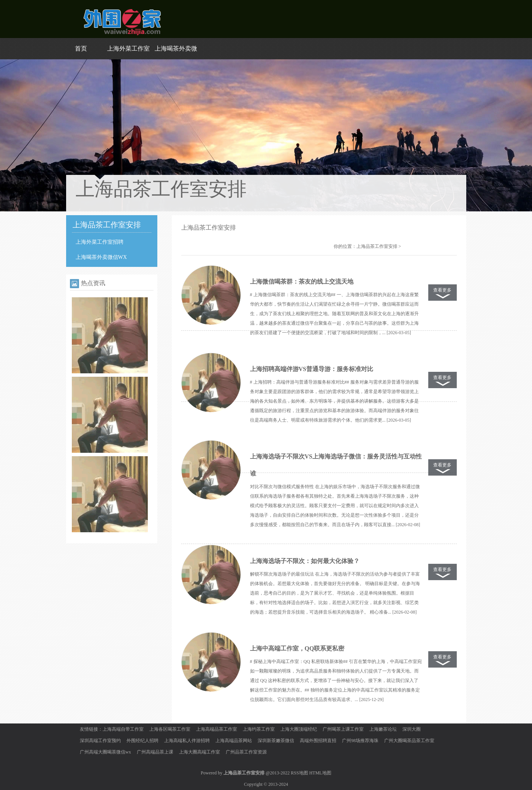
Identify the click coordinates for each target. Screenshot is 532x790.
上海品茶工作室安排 (377, 246)
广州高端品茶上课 (155, 752)
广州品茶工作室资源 (246, 752)
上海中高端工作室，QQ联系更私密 (297, 648)
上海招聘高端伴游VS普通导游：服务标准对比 (312, 369)
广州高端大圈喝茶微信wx (105, 752)
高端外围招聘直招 (318, 741)
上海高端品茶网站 (234, 741)
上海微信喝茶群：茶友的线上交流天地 (302, 282)
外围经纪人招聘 (142, 741)
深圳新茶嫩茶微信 (276, 741)
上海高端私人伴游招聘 (187, 741)
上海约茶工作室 (259, 729)
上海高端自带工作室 (123, 729)
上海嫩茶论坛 (383, 729)
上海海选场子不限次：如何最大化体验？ (305, 561)
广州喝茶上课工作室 (343, 729)
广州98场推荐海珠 (360, 741)
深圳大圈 (412, 729)
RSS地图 (299, 773)
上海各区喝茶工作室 (170, 729)
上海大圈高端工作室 (199, 752)
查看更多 (442, 290)
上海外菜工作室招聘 (100, 242)
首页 (81, 48)
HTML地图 (320, 773)
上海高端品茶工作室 (217, 729)
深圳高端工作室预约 (100, 741)
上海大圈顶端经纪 (299, 729)
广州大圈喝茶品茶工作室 (409, 741)
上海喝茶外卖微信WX (101, 257)
